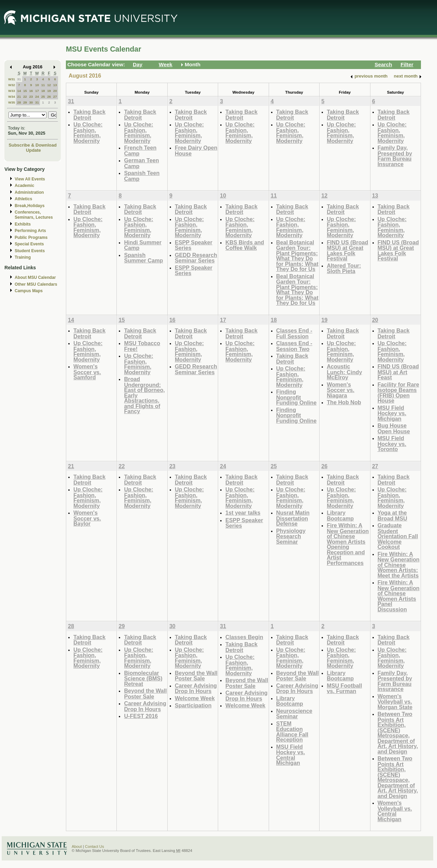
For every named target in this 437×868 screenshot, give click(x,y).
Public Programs (31, 238)
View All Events (30, 179)
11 (43, 85)
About (77, 846)
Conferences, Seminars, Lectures (34, 215)
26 (49, 97)
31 (19, 79)
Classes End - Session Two (294, 346)
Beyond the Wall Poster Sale (145, 694)
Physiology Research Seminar (291, 536)
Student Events (30, 251)
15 (25, 91)
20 (55, 91)
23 (31, 97)
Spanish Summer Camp (143, 258)
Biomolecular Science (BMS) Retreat (143, 678)
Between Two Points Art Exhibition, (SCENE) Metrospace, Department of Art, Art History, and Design (398, 733)
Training (23, 257)
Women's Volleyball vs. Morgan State (395, 702)
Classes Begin (244, 637)
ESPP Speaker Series (194, 245)
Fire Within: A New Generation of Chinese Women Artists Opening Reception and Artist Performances (348, 544)
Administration (29, 192)
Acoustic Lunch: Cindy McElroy (344, 372)
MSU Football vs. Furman (344, 688)
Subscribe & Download (33, 145)
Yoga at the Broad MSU (392, 516)
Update (33, 150)
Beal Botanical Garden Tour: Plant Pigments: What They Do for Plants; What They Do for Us (297, 256)
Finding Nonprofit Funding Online (296, 397)
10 (37, 85)
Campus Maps (29, 291)
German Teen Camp (141, 163)
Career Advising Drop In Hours (145, 706)
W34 (12, 97)
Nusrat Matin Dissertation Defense (293, 518)
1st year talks (243, 513)
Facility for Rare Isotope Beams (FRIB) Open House (398, 393)
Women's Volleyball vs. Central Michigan (395, 811)
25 (43, 97)
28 (19, 102)
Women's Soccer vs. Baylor (87, 518)
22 (25, 97)
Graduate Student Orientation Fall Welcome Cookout (398, 536)
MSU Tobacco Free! (142, 346)
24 (37, 97)
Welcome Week (195, 698)
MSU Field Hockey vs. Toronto (392, 444)
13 (55, 85)
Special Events (29, 244)
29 (25, 102)
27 (55, 97)
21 (19, 97)
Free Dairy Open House (196, 151)
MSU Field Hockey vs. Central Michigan (291, 755)
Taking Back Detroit (89, 115)
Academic (24, 186)
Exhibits (23, 224)
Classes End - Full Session (294, 333)
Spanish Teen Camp (142, 176)
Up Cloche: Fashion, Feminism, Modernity (88, 133)
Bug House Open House (394, 428)
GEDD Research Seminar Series (196, 258)
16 (31, 91)
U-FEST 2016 (141, 716)
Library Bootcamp (340, 516)
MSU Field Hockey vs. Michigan (392, 413)
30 (31, 102)
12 (49, 85)
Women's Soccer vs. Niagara (341, 390)
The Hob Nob (344, 402)
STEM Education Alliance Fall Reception (292, 732)
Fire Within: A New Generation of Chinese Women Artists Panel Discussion (399, 596)
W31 (12, 79)
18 (43, 91)
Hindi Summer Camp (143, 245)
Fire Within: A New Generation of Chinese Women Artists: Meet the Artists (399, 565)
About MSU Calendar (35, 277)
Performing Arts (30, 231)
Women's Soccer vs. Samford (87, 372)
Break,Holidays (30, 206)
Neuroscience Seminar (294, 714)
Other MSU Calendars (36, 284)
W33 (12, 91)
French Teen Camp (140, 151)
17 (37, 91)
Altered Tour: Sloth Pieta (344, 268)
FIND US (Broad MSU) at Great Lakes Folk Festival (347, 250)
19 (49, 91)
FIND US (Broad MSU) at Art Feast (398, 372)
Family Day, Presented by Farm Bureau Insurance (395, 156)
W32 (12, 85)
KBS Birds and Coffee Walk (245, 245)
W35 (12, 102)
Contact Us (95, 846)
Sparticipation (193, 705)
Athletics (23, 199)
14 (19, 91)
